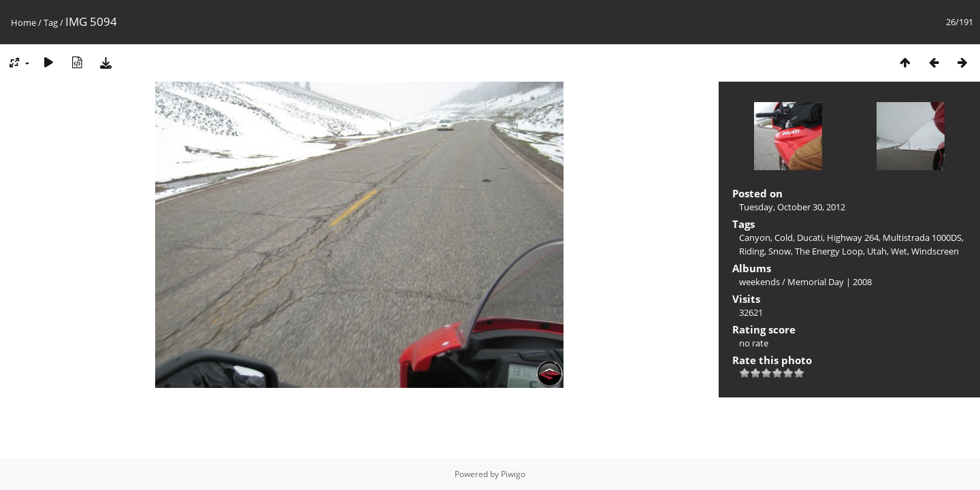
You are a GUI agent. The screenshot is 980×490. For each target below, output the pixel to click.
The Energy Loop (829, 251)
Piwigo (513, 474)
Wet (899, 251)
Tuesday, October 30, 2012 (792, 207)
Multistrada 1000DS (922, 238)
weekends (759, 282)
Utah (877, 251)
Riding (752, 251)
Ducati (810, 238)
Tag (51, 22)
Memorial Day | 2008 (830, 282)
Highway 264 (853, 238)
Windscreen (935, 251)
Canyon (755, 238)
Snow (780, 251)
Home (23, 22)
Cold (784, 238)
